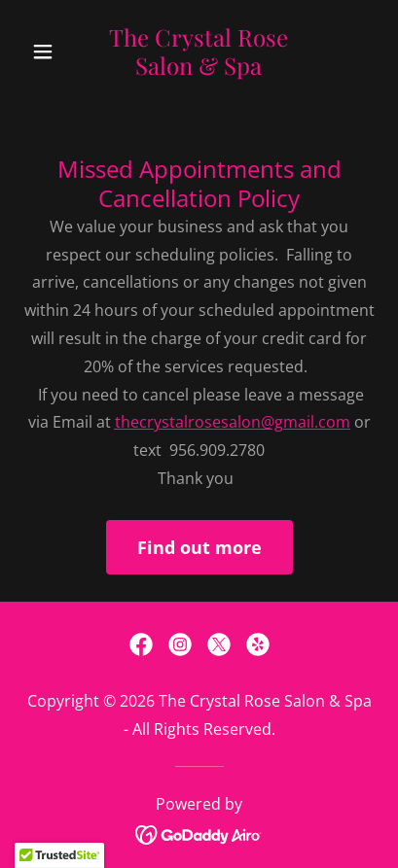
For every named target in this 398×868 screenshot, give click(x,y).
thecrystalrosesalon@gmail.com (233, 422)
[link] (199, 69)
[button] (50, 52)
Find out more (199, 547)
